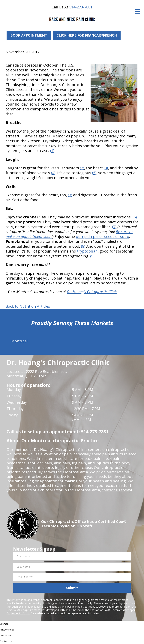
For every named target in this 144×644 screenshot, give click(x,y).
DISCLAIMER (14, 610)
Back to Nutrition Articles (28, 306)
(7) (114, 227)
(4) (53, 173)
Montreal (19, 341)
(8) (83, 246)
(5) (94, 173)
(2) (82, 168)
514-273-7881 (81, 7)
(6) (135, 217)
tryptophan (87, 251)
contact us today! (117, 490)
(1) (52, 151)
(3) (106, 168)
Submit (72, 588)
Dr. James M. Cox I (18, 613)
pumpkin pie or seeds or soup (102, 237)
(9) (92, 256)
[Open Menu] (137, 11)
